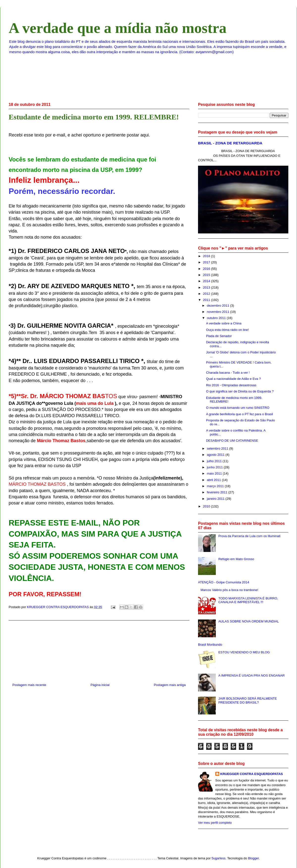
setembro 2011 (218, 448)
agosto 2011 (216, 455)
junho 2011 (215, 467)
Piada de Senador (219, 336)
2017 (207, 262)
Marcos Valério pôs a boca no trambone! (229, 590)
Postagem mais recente (29, 685)
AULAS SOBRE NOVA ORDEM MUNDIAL (249, 621)
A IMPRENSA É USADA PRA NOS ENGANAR (251, 675)
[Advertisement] (99, 650)
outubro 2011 (217, 318)
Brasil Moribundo (210, 645)
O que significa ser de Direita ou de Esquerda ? (240, 391)
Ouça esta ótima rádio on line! (227, 330)
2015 (207, 275)
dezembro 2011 (219, 306)
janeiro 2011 (216, 499)
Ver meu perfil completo (215, 823)
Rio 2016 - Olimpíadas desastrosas (231, 385)
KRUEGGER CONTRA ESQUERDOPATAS (252, 774)
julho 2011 (215, 461)
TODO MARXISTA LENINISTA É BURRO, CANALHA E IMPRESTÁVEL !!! (248, 600)
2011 (207, 300)
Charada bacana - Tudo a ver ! (228, 373)
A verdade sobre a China (224, 323)
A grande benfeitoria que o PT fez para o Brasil (239, 414)
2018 (207, 256)
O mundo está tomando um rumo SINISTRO (238, 408)
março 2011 (216, 486)
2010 (207, 506)
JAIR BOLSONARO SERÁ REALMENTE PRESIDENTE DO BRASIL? (247, 700)
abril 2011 (214, 480)
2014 (207, 281)
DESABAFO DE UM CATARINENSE (232, 441)
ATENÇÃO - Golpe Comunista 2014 (223, 582)
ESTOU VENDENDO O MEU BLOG (244, 652)
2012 (207, 294)
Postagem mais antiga (170, 685)
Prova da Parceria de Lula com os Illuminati (249, 536)
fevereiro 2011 (218, 492)
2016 (207, 269)
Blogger (253, 858)
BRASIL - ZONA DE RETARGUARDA (230, 143)
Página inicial (100, 685)
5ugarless (219, 858)
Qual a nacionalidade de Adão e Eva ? (233, 379)
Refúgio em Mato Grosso (236, 559)
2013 (207, 287)
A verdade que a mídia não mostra (118, 28)
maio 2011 (215, 473)
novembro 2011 (219, 312)
